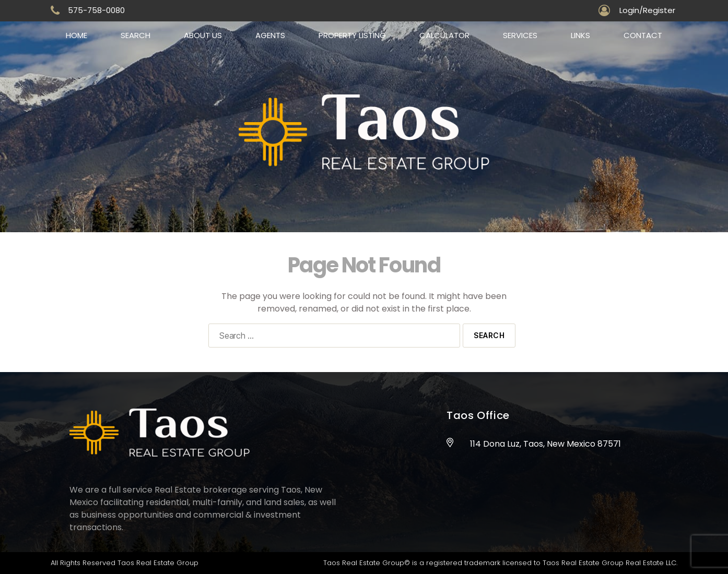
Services (520, 35)
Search (136, 35)
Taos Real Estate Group (158, 563)
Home (77, 35)
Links (580, 35)
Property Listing (352, 35)
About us (203, 35)
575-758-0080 (96, 10)
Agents (270, 35)
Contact (643, 35)
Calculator (444, 35)
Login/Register (647, 10)
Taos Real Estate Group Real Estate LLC (609, 563)
